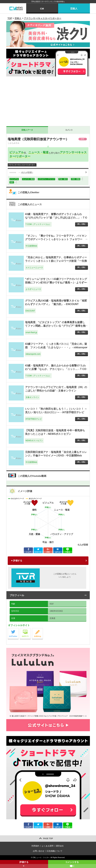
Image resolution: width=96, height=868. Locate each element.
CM (42, 9)
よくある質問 (48, 846)
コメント (69, 130)
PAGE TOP (48, 839)
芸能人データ (27, 130)
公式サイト (31, 629)
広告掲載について (55, 851)
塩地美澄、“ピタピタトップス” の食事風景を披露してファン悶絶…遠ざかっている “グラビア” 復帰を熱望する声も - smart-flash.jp (55, 326)
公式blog (43, 629)
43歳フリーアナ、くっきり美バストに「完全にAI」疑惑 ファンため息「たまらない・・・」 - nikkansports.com (56, 347)
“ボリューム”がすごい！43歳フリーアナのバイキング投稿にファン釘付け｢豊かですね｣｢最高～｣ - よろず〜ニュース (56, 283)
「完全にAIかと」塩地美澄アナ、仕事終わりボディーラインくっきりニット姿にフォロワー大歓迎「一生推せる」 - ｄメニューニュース (56, 261)
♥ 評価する (17, 561)
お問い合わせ (39, 851)
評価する (24, 864)
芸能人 (74, 9)
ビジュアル (17, 152)
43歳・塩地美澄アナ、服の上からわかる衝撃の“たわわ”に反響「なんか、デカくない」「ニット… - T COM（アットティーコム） (56, 369)
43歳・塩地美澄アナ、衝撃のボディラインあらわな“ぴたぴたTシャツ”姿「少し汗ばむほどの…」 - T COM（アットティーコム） (56, 218)
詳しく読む (82, 224)
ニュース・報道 (38, 152)
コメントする (72, 864)
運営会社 (60, 846)
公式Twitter (19, 629)
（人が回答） (22, 173)
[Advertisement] (48, 102)
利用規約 (35, 846)
